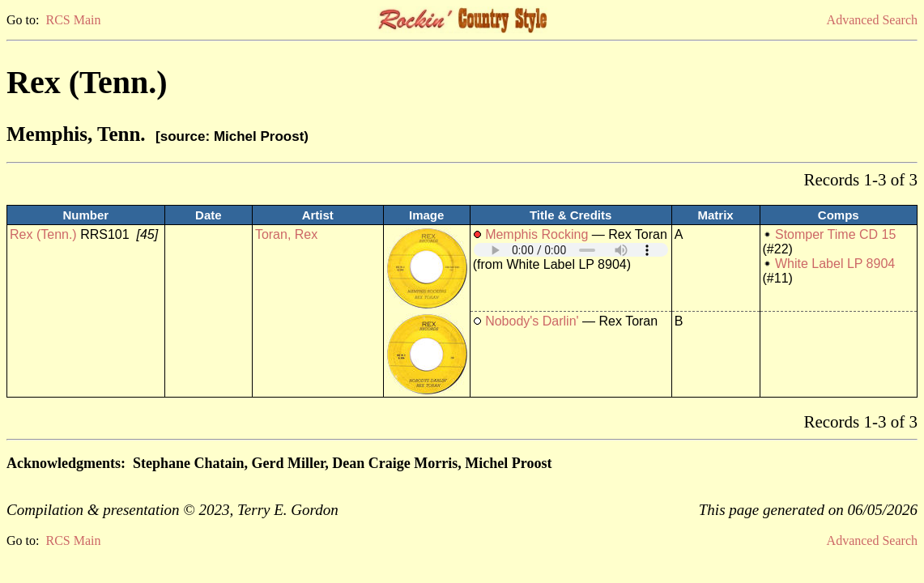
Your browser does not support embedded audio (571, 250)
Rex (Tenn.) (43, 234)
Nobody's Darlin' (532, 321)
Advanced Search (872, 20)
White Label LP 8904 (835, 264)
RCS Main (73, 20)
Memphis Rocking (537, 234)
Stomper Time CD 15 (835, 234)
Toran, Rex (286, 234)
